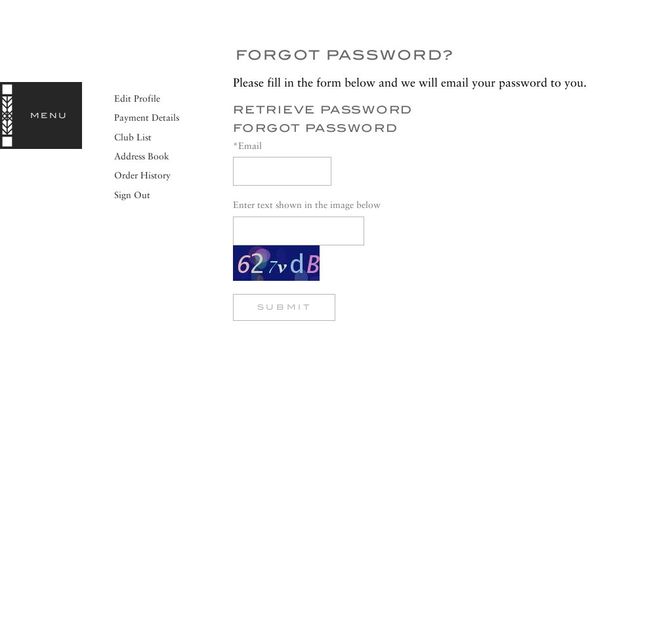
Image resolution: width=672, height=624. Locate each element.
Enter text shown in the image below (307, 205)
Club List (133, 137)
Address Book (142, 156)
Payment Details (147, 117)
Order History (142, 175)
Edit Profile (137, 98)
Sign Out (132, 195)
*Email (247, 146)
